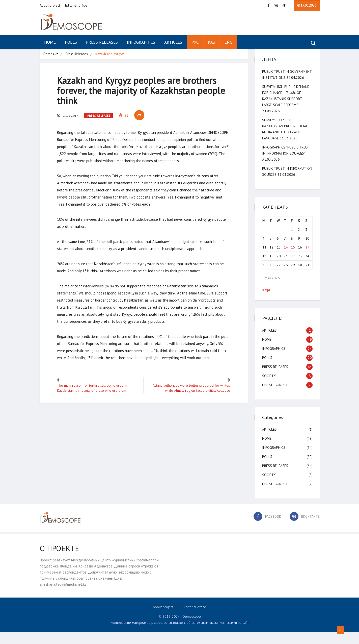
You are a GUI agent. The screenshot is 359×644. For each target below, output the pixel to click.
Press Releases (102, 42)
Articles (173, 42)
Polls (71, 42)
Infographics (141, 42)
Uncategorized (276, 397)
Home (50, 42)
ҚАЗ (212, 42)
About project (50, 5)
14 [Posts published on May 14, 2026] (286, 259)
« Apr (267, 302)
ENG (228, 42)
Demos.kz (51, 54)
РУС (195, 42)
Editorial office (76, 5)
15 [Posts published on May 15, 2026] (293, 259)
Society (270, 388)
